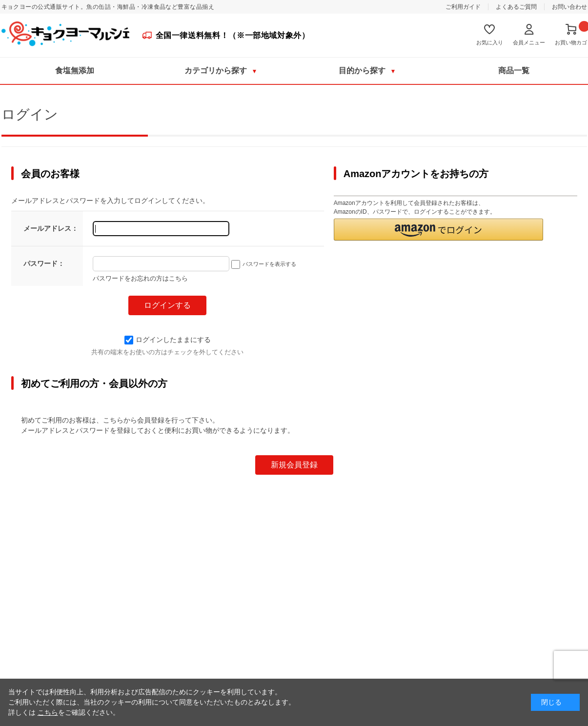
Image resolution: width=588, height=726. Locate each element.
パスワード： (44, 263)
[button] (439, 230)
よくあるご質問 (516, 7)
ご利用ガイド (463, 7)
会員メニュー (529, 42)
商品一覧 (514, 71)
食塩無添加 (75, 71)
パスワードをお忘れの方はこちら (140, 278)
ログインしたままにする (168, 340)
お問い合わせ (569, 7)
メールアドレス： (51, 228)
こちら (48, 712)
